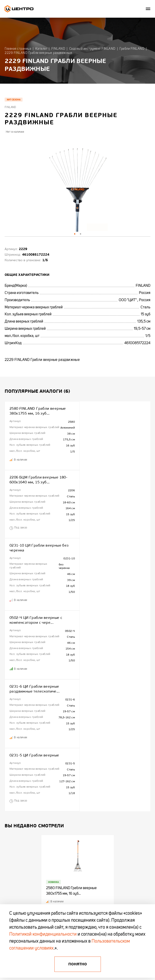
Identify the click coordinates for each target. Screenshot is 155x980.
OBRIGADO (115, 789)
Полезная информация (70, 767)
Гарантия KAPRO (15, 782)
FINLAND (114, 767)
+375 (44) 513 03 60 (20, 838)
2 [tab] (81, 234)
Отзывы (9, 804)
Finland (10, 107)
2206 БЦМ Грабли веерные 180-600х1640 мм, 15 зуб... (111, 411)
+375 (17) (12, 833)
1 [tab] (75, 234)
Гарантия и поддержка (18, 789)
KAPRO (112, 782)
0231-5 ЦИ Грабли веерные (107, 553)
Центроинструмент (119, 760)
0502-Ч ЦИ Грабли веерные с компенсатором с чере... (109, 483)
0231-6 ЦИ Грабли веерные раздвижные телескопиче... (35, 556)
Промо (9, 797)
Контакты (10, 775)
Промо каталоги (66, 789)
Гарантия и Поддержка (70, 760)
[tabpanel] (77, 185)
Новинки (61, 775)
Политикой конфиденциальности (43, 934)
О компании (12, 760)
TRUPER (113, 775)
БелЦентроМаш (117, 804)
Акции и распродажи (69, 782)
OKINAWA (114, 797)
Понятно (78, 964)
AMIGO (112, 812)
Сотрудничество (14, 767)
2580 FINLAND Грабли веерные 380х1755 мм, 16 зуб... (38, 411)
